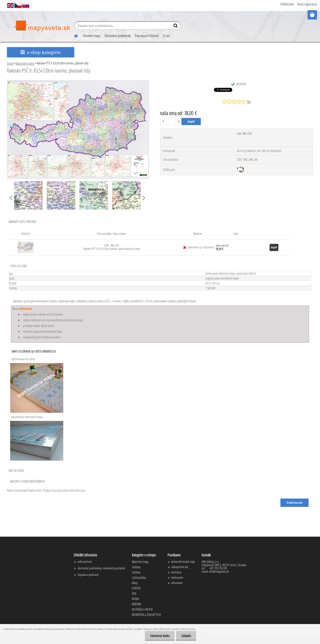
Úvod (10, 63)
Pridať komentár (294, 503)
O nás (166, 36)
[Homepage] (73, 35)
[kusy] (168, 122)
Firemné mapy (92, 36)
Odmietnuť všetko (160, 636)
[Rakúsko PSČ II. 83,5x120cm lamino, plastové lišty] (78, 82)
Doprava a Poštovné (147, 36)
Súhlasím (186, 636)
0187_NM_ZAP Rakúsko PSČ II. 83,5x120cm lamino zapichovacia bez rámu (112, 247)
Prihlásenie (287, 4)
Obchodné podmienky (118, 36)
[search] (176, 26)
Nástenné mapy (25, 63)
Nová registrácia (307, 4)
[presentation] (11, 198)
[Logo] (42, 26)
